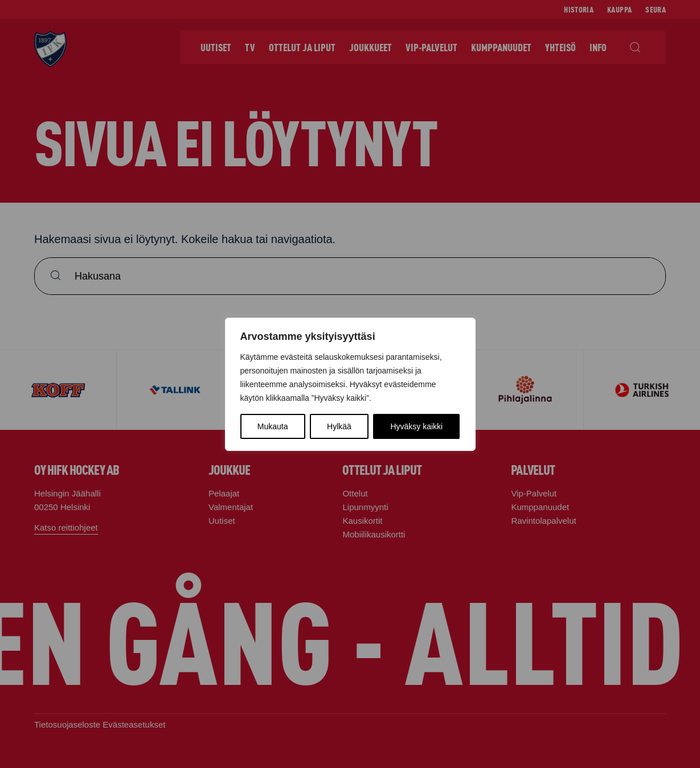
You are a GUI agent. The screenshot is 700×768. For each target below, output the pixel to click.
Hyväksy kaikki (416, 426)
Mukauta (273, 426)
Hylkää (339, 426)
